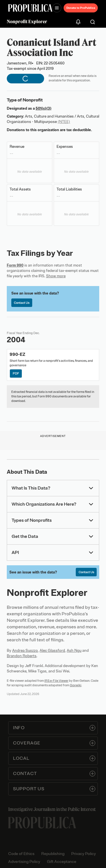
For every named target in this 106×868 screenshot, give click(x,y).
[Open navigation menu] (57, 8)
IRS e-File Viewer (56, 681)
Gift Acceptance (62, 862)
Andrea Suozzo (25, 651)
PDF (16, 373)
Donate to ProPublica (81, 8)
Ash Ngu (74, 651)
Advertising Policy (24, 862)
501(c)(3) (44, 108)
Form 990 (15, 265)
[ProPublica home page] (42, 823)
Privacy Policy (84, 854)
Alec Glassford (52, 651)
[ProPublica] (30, 8)
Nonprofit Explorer (27, 21)
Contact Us (22, 303)
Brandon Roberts (22, 656)
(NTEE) (64, 122)
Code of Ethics (21, 854)
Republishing (53, 854)
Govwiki (76, 685)
